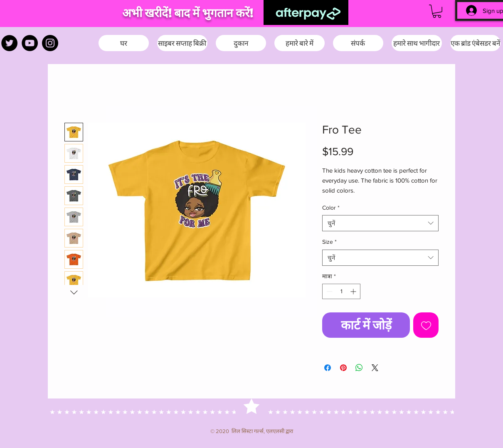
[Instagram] (50, 43)
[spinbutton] (341, 291)
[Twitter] (9, 43)
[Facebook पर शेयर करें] (328, 368)
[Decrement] (329, 291)
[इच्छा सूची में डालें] (426, 325)
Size (329, 242)
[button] (437, 11)
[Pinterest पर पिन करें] (343, 368)
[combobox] (380, 223)
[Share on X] (375, 368)
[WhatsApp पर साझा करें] (359, 368)
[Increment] (354, 291)
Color (331, 208)
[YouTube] (30, 43)
